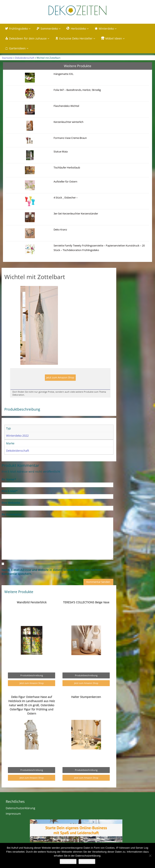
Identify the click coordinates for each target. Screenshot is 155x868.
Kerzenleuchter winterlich (69, 122)
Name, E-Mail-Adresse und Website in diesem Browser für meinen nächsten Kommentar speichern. (52, 572)
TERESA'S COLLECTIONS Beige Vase (86, 602)
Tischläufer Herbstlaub (67, 168)
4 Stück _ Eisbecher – (66, 198)
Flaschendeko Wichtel (66, 106)
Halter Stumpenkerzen (86, 697)
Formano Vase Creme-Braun (70, 138)
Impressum (13, 814)
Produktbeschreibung (32, 675)
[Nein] (150, 856)
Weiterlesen (87, 861)
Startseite (7, 58)
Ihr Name (9, 479)
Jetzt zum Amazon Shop (60, 378)
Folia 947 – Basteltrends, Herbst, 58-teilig (77, 90)
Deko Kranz (60, 230)
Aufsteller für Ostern (65, 182)
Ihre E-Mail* (10, 491)
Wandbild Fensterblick (32, 602)
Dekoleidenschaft (25, 58)
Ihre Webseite (11, 503)
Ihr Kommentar (12, 514)
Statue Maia (61, 152)
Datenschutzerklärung (20, 808)
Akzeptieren (68, 861)
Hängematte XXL (64, 74)
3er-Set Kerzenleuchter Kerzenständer (76, 214)
